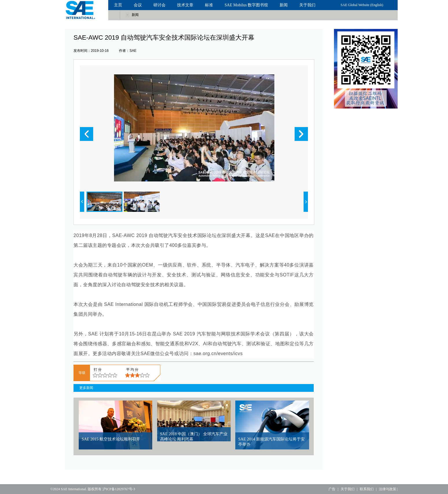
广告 (332, 489)
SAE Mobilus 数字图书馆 (246, 5)
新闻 (284, 5)
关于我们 (307, 5)
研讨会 (159, 5)
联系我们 (367, 489)
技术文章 (185, 5)
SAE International (73, 489)
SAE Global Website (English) (362, 5)
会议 (138, 5)
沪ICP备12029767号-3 (119, 489)
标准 (209, 5)
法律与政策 (388, 489)
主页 (118, 5)
